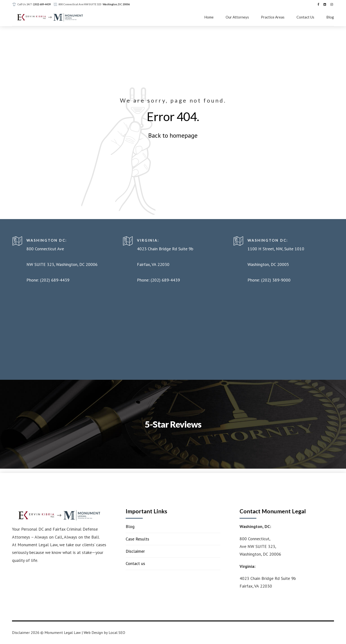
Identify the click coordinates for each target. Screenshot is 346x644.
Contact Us (305, 17)
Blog (330, 17)
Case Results (137, 539)
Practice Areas (273, 17)
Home (209, 17)
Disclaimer (135, 551)
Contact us (135, 563)
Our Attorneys (237, 17)
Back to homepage (173, 135)
